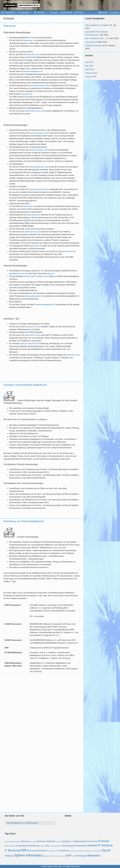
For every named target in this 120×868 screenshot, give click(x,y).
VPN (73, 856)
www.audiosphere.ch (34, 296)
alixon (6, 842)
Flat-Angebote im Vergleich (97, 25)
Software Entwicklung (95, 46)
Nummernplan (51, 851)
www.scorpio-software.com (36, 276)
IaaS (72, 846)
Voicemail (62, 856)
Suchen (116, 12)
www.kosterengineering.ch (40, 85)
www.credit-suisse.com (35, 111)
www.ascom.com (32, 232)
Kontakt (104, 12)
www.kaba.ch (36, 246)
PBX (57, 851)
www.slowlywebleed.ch (46, 305)
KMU (24, 850)
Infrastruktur (81, 846)
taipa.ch (50, 273)
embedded (22, 846)
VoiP (68, 855)
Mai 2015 (89, 66)
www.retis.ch (29, 206)
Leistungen (25, 12)
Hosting (65, 846)
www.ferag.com (33, 215)
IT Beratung (12, 850)
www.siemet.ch (69, 251)
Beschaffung (33, 842)
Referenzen (68, 12)
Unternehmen (9, 12)
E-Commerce (92, 841)
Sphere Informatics (28, 855)
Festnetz (42, 846)
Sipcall (106, 850)
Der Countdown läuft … (96, 38)
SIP (100, 851)
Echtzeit (104, 841)
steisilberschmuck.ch (18, 273)
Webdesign (81, 856)
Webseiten (94, 855)
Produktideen (81, 851)
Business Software (46, 841)
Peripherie (64, 851)
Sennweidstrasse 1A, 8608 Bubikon (22, 823)
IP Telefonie (105, 845)
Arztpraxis (18, 842)
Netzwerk (42, 851)
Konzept (33, 851)
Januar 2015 (91, 77)
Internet (92, 845)
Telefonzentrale (55, 856)
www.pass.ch (29, 40)
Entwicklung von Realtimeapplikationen (24, 521)
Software (9, 856)
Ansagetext (12, 842)
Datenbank (79, 841)
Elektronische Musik (10, 846)
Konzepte (54, 12)
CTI (72, 842)
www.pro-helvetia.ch (29, 344)
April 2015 (90, 69)
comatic (58, 842)
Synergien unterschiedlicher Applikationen (25, 385)
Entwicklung (33, 846)
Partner (80, 12)
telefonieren (47, 856)
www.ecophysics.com (39, 133)
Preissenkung (73, 851)
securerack (95, 851)
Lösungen (41, 12)
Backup (25, 841)
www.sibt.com (73, 355)
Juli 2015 (89, 62)
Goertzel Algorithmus (55, 846)
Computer (66, 841)
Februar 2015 (91, 73)
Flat (47, 846)
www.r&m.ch (26, 94)
